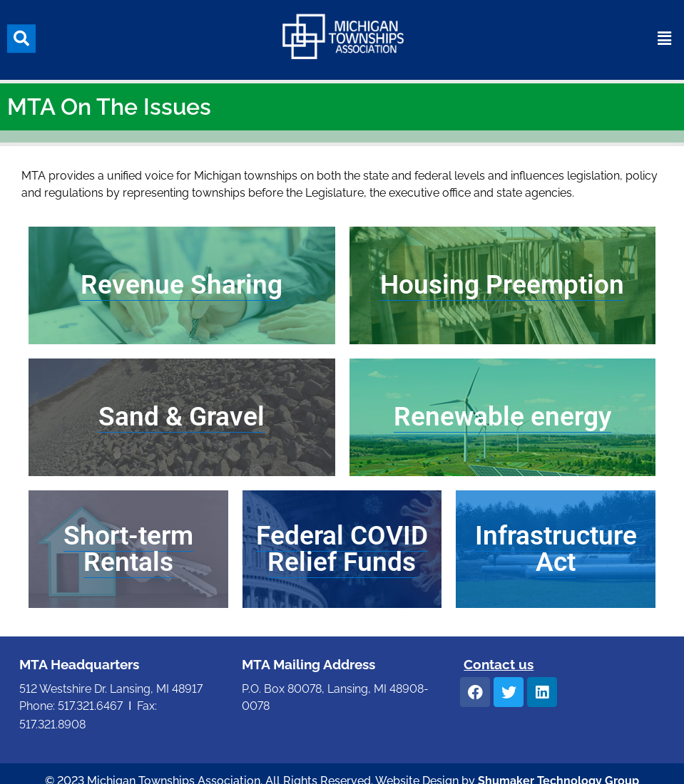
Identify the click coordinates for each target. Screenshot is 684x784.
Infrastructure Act (556, 549)
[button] (21, 34)
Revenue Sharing (182, 285)
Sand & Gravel (182, 417)
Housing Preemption (502, 285)
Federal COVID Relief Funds (342, 549)
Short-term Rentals (128, 549)
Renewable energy (502, 417)
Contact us (499, 664)
